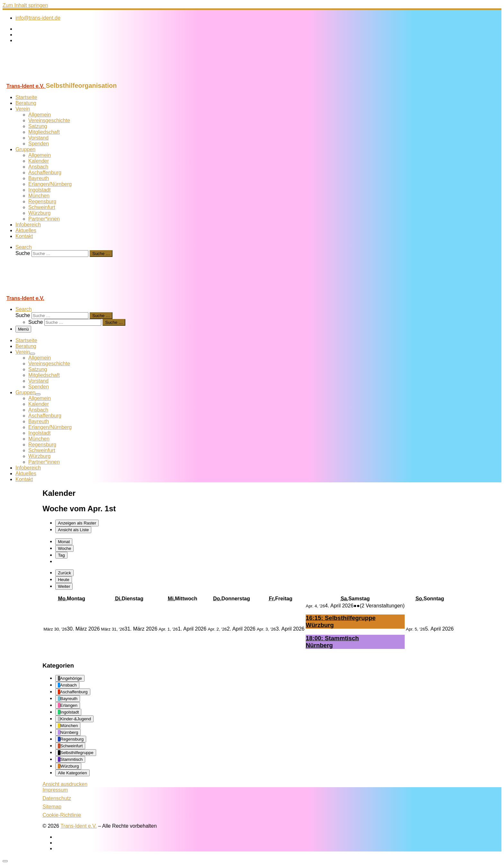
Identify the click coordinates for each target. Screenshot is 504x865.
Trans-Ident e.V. (79, 826)
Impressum (55, 790)
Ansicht (65, 784)
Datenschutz (57, 798)
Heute (64, 580)
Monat (64, 542)
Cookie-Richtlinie (62, 815)
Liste (73, 530)
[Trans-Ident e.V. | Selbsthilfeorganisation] (43, 79)
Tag (61, 555)
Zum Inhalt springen (25, 5)
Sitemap (52, 807)
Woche (64, 548)
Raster (77, 523)
